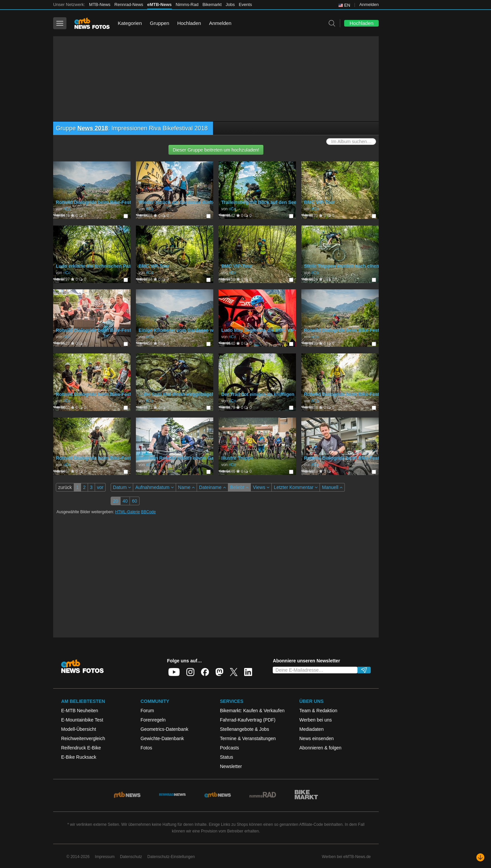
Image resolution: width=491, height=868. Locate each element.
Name (186, 487)
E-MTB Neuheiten (80, 711)
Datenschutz (131, 857)
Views (261, 487)
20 (116, 501)
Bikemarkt (212, 4)
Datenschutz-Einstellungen (171, 857)
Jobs (230, 4)
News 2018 (93, 128)
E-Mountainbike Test (82, 720)
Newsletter (231, 766)
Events (245, 4)
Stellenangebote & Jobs (245, 729)
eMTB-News (159, 4)
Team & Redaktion (318, 711)
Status (227, 757)
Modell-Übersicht (79, 729)
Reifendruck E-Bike (81, 748)
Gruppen (159, 23)
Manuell (332, 487)
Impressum (105, 857)
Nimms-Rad (187, 4)
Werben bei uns (316, 720)
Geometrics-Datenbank (164, 729)
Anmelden (369, 4)
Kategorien (130, 23)
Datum (122, 487)
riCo (67, 209)
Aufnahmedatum (154, 487)
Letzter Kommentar (296, 487)
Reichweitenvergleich (83, 738)
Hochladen (189, 23)
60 (135, 501)
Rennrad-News (129, 4)
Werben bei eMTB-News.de (346, 857)
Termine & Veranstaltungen (248, 738)
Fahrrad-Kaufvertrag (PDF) (248, 720)
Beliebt (240, 487)
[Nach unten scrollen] (480, 857)
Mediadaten (311, 729)
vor (100, 487)
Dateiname (212, 487)
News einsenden (317, 738)
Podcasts (230, 748)
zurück (65, 487)
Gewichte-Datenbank (162, 738)
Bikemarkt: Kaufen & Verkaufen (252, 711)
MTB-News (100, 4)
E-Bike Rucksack (79, 757)
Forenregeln (153, 720)
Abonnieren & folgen (320, 748)
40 (125, 501)
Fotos (146, 748)
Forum (147, 711)
